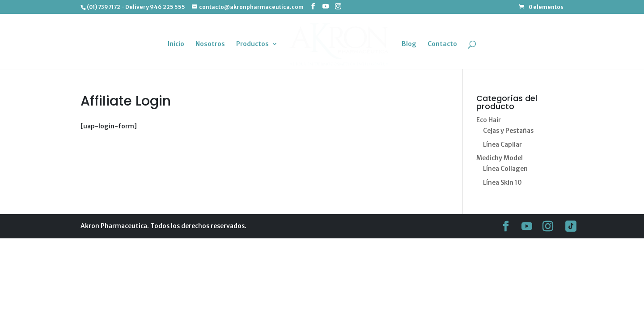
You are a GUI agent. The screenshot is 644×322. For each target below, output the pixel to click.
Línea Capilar (502, 144)
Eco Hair (489, 120)
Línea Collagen (505, 169)
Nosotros (211, 44)
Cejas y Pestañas (508, 131)
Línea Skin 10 (502, 182)
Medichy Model (500, 158)
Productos (253, 44)
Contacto (441, 44)
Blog (408, 44)
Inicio (177, 44)
